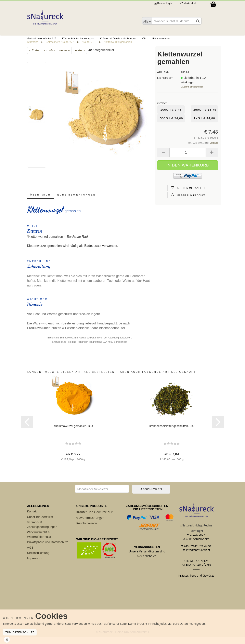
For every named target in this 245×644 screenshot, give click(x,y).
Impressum (35, 565)
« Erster (34, 58)
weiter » (64, 58)
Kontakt (32, 519)
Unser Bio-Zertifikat (40, 524)
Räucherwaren (161, 38)
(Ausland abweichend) (192, 94)
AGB (30, 555)
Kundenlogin (163, 3)
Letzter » (79, 58)
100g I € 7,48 (171, 117)
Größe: (162, 110)
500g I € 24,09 (171, 125)
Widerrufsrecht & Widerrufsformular (39, 542)
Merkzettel (188, 3)
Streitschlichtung (38, 560)
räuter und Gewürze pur (95, 519)
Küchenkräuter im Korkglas (78, 38)
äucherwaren (88, 530)
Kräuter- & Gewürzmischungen (118, 38)
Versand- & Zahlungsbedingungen (42, 532)
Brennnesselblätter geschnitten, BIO (172, 433)
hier (140, 563)
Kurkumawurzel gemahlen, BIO (73, 433)
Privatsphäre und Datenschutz (47, 549)
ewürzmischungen (91, 525)
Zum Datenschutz (20, 632)
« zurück (49, 58)
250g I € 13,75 (205, 117)
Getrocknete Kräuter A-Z (42, 38)
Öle (144, 38)
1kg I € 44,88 (204, 125)
